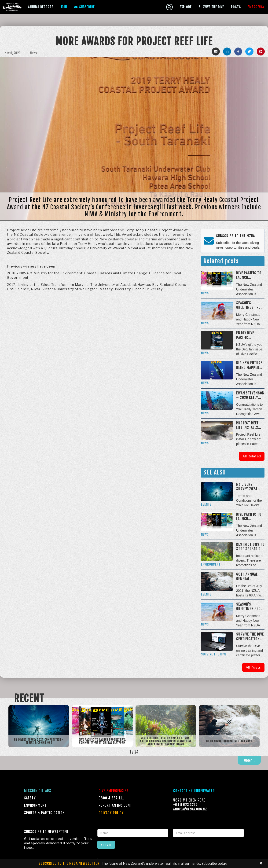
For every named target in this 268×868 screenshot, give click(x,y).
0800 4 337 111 (111, 798)
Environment (35, 805)
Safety (30, 798)
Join (64, 7)
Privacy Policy (111, 813)
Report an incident (115, 805)
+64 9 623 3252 (185, 805)
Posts (236, 7)
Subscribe (84, 7)
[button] (41, 7)
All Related (252, 456)
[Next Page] (249, 761)
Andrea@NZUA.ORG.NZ (190, 809)
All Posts (253, 667)
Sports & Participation (45, 813)
